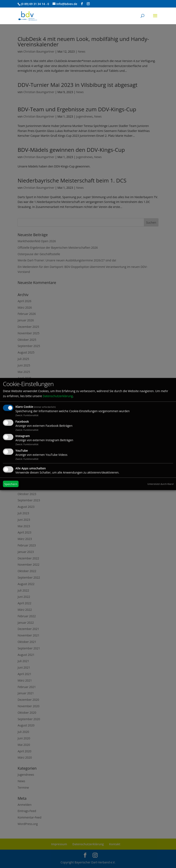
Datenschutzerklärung (58, 396)
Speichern (11, 484)
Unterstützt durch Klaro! (161, 484)
